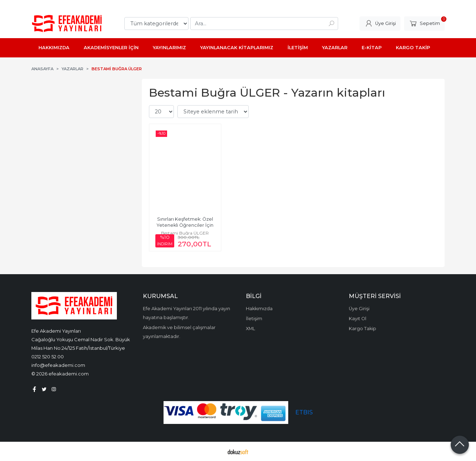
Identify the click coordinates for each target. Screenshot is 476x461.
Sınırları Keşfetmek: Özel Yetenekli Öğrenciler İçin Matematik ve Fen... (185, 225)
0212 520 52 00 (48, 357)
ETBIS (304, 412)
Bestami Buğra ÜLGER (185, 233)
